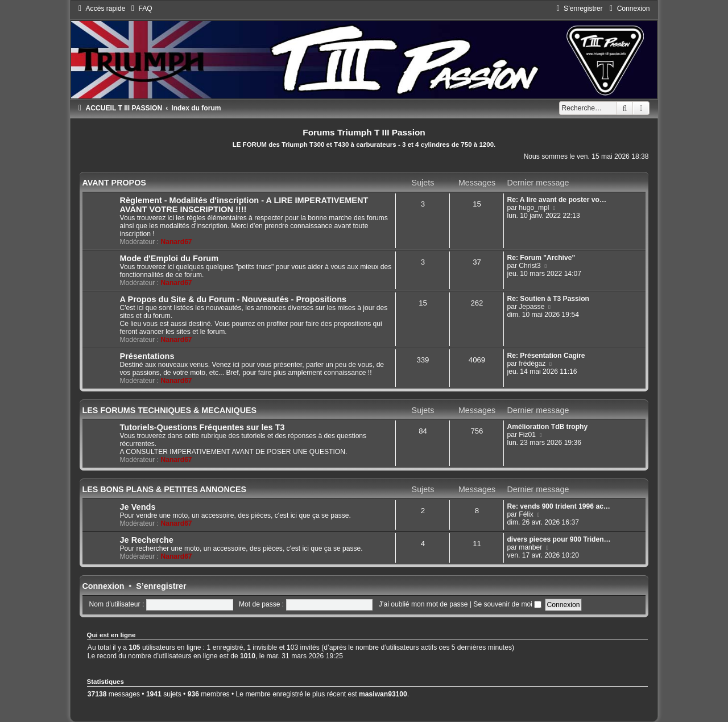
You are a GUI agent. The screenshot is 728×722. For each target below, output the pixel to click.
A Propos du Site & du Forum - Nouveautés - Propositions (233, 299)
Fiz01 (527, 435)
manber (530, 547)
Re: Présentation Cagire (546, 356)
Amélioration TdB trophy (547, 427)
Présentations (147, 356)
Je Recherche (147, 540)
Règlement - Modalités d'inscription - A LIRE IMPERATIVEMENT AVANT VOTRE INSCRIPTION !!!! (244, 205)
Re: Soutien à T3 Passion (548, 299)
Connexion (104, 586)
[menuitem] (140, 9)
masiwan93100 (383, 694)
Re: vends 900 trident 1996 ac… (559, 506)
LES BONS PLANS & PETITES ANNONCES (165, 489)
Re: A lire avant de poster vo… (557, 200)
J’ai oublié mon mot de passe (423, 604)
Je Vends (138, 507)
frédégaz (532, 364)
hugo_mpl (534, 208)
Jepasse (531, 307)
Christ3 (530, 266)
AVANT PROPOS (114, 183)
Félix (526, 514)
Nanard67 (176, 242)
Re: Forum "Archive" (541, 258)
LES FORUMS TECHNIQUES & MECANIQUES (170, 410)
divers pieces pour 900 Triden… (559, 539)
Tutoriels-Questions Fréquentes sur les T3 (202, 427)
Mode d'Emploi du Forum (169, 258)
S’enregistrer (161, 586)
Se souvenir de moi (507, 604)
